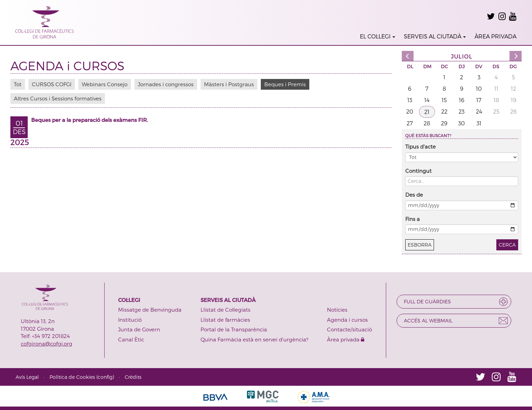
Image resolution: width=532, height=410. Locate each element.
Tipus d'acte (420, 146)
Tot (18, 84)
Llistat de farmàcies (225, 320)
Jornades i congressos (166, 84)
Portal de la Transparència (234, 329)
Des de (414, 195)
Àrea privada (346, 339)
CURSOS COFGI (52, 84)
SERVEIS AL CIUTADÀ (435, 36)
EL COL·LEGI (378, 36)
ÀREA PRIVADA (495, 36)
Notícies (337, 310)
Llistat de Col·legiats (225, 310)
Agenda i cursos (347, 320)
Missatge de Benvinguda (150, 310)
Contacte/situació (349, 329)
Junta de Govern (139, 329)
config (105, 377)
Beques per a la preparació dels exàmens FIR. (90, 120)
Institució (130, 320)
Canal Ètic (131, 339)
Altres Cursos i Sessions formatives (58, 98)
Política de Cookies (72, 377)
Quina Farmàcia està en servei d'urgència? (254, 339)
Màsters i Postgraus (229, 84)
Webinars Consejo (105, 84)
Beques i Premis (285, 84)
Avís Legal (27, 377)
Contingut (418, 171)
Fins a (413, 219)
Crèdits (133, 377)
